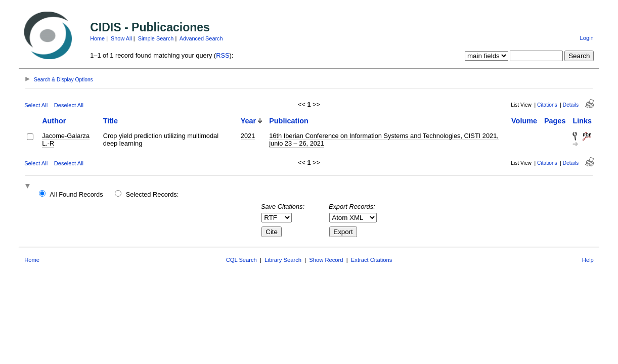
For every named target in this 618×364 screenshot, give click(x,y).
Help (588, 260)
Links (582, 121)
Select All (36, 105)
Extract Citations (371, 260)
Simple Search (156, 38)
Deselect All (69, 105)
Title (111, 121)
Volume (524, 121)
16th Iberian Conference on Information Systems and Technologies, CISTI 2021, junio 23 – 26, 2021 (384, 140)
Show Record (326, 260)
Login (586, 38)
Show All (121, 38)
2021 (248, 136)
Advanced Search (201, 38)
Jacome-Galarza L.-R (66, 140)
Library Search (283, 260)
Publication (289, 121)
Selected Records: (152, 194)
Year (248, 121)
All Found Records (76, 194)
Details (571, 105)
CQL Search (241, 260)
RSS (223, 55)
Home (97, 38)
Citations (547, 105)
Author (54, 121)
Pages (555, 121)
